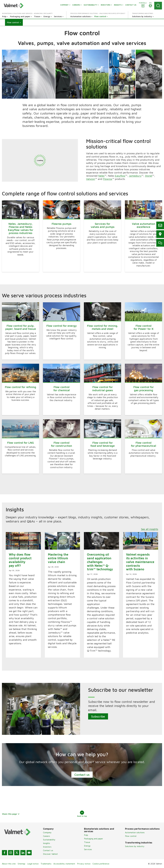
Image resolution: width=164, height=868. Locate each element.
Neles (101, 176)
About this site (9, 864)
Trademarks (46, 864)
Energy (87, 846)
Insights (47, 843)
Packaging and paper (94, 839)
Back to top (82, 814)
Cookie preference (101, 864)
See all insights (150, 529)
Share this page (11, 814)
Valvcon (91, 179)
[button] (14, 22)
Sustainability (49, 840)
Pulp (86, 835)
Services (88, 849)
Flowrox (108, 179)
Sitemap (21, 864)
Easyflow (120, 176)
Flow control (131, 836)
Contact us (82, 775)
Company (47, 832)
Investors (47, 847)
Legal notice (33, 864)
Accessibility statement (64, 864)
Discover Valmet (50, 854)
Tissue (87, 842)
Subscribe (98, 716)
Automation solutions (135, 832)
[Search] (158, 6)
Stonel (149, 176)
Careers (47, 836)
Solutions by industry (135, 846)
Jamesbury (135, 176)
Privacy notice (84, 864)
